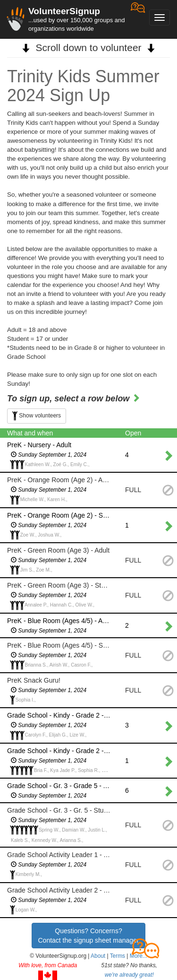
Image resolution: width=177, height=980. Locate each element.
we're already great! (129, 975)
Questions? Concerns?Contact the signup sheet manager (88, 936)
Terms (118, 956)
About (98, 956)
